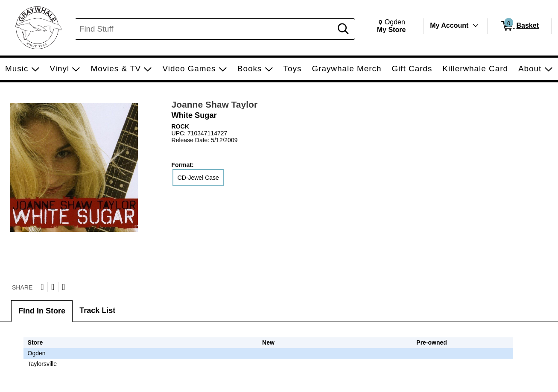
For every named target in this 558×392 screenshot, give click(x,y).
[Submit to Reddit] (63, 287)
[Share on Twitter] (42, 287)
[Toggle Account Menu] (476, 26)
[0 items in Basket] (519, 26)
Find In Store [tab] (42, 311)
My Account (449, 25)
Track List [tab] (97, 310)
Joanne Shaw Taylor (215, 104)
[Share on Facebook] (53, 287)
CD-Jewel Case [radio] (198, 178)
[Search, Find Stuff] (205, 29)
